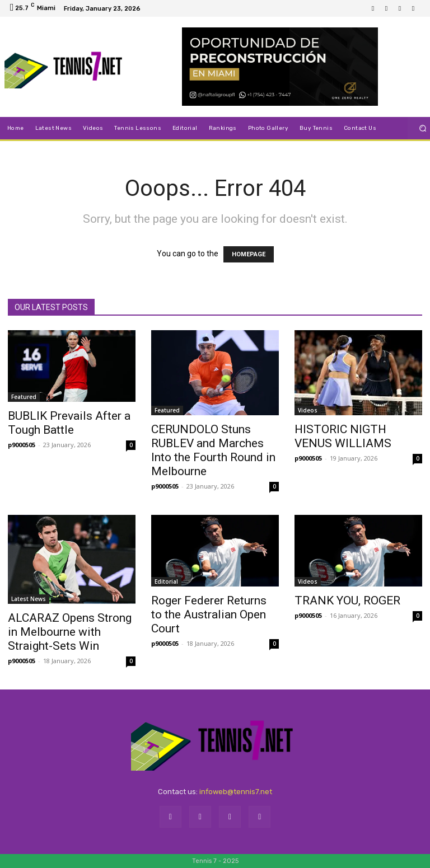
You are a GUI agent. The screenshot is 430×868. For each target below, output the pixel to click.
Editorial (166, 581)
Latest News (29, 599)
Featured (24, 397)
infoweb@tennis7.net (236, 792)
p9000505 (22, 445)
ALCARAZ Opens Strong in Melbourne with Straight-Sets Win (70, 632)
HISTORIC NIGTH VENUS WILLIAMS (343, 436)
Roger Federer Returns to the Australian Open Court (209, 614)
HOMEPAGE (249, 254)
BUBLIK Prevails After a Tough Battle (69, 423)
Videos (308, 410)
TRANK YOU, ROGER (347, 600)
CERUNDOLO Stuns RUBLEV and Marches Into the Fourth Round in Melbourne (213, 450)
